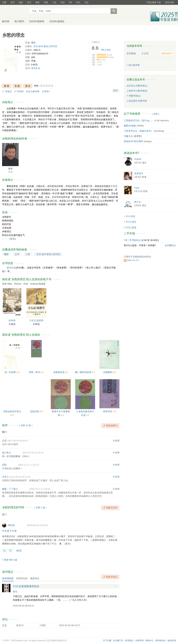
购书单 (6, 21)
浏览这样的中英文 (12, 411)
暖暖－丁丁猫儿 (10, 489)
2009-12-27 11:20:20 (28, 465)
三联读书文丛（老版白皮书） (138, 131)
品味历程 (35, 411)
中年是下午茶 (9, 531)
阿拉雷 (11, 525)
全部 (156, 114)
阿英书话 (108, 411)
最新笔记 (35, 578)
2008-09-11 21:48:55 (40, 489)
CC (22, 625)
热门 (4, 432)
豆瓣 (4, 2)
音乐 (29, 2)
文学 (17, 254)
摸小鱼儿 (7, 453)
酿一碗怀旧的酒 (84, 372)
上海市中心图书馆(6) (137, 91)
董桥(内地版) (130, 126)
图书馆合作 (161, 641)
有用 (117, 441)
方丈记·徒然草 (37, 320)
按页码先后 (22, 578)
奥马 (15, 592)
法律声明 (139, 641)
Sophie (138, 159)
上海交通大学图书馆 (137, 101)
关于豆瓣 (107, 641)
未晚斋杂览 (59, 372)
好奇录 (12, 320)
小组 (54, 2)
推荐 (116, 91)
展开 (68, 544)
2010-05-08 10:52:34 (33, 453)
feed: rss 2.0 (133, 260)
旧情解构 (108, 372)
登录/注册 (169, 2)
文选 (4, 625)
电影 (21, 2)
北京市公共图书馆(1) (137, 86)
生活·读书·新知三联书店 (45, 46)
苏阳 (4, 465)
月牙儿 (5, 477)
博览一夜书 (35, 372)
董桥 (33, 43)
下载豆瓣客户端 (153, 2)
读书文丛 (36, 68)
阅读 (63, 2)
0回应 (19, 551)
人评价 (106, 50)
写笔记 (8, 91)
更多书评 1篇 (11, 560)
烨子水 (138, 202)
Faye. (137, 188)
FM (70, 2)
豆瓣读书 (15, 11)
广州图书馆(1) (134, 96)
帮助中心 (149, 641)
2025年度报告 (57, 21)
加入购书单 (34, 91)
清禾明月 (139, 173)
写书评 (20, 91)
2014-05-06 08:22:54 (20, 477)
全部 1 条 (40, 508)
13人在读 (130, 216)
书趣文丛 (128, 136)
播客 (38, 2)
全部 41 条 (26, 425)
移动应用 (172, 641)
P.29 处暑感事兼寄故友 (26, 586)
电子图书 (19, 21)
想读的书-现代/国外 (133, 141)
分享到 (45, 91)
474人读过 (131, 222)
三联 (28, 254)
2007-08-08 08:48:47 (18, 441)
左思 (4, 441)
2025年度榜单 (37, 21)
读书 (13, 2)
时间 (78, 2)
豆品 (86, 2)
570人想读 (131, 227)
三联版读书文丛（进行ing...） (139, 120)
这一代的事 (11, 372)
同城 (46, 2)
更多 (13, 239)
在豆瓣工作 (118, 641)
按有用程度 (8, 578)
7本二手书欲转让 (132, 240)
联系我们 (129, 641)
